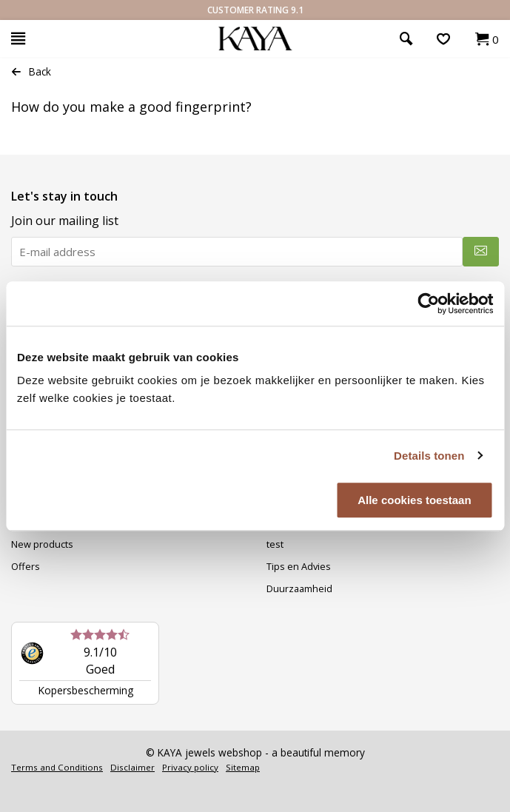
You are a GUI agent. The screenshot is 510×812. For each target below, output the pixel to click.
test (275, 544)
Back (31, 71)
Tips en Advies (299, 566)
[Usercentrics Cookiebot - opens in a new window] (428, 303)
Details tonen (429, 456)
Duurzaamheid (299, 588)
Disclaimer (132, 767)
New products (42, 544)
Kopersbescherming (85, 690)
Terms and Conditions (57, 767)
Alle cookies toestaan (414, 500)
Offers (26, 566)
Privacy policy (190, 767)
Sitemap (243, 767)
